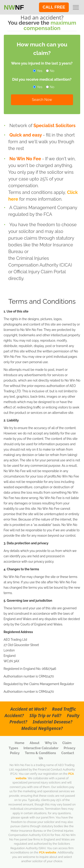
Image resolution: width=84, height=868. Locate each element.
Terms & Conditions (41, 753)
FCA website (48, 852)
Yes (38, 71)
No (50, 71)
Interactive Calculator (41, 748)
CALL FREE (54, 7)
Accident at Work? (29, 709)
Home (20, 743)
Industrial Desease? (53, 722)
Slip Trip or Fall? (46, 716)
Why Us (51, 743)
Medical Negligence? (42, 728)
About (35, 743)
